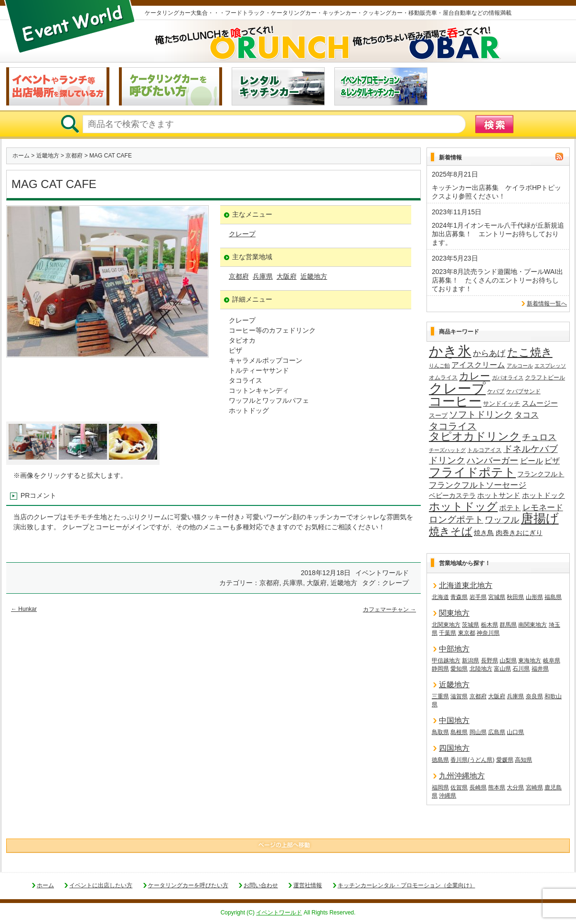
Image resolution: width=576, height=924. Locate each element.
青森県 (459, 597)
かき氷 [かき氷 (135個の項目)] (450, 352)
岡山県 (478, 732)
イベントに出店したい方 (101, 885)
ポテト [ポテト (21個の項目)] (510, 508)
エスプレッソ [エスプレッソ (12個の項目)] (550, 366)
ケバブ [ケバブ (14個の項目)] (496, 391)
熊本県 (497, 787)
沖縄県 (448, 796)
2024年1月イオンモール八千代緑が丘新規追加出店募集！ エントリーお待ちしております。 (498, 234)
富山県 (502, 669)
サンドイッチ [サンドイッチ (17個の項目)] (501, 404)
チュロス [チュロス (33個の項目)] (539, 437)
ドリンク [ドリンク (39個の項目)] (447, 460)
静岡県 (440, 669)
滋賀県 (459, 696)
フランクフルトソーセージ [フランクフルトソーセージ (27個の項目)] (478, 485)
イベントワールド (279, 913)
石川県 (521, 669)
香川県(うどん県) (472, 760)
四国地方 (454, 748)
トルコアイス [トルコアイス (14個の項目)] (484, 450)
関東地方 (454, 613)
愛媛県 (505, 760)
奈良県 (534, 696)
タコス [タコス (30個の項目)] (527, 415)
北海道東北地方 (466, 585)
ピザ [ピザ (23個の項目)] (552, 461)
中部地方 (454, 649)
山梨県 (508, 661)
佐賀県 (459, 787)
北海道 (440, 597)
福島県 (553, 597)
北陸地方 (481, 669)
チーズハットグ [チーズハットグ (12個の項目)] (447, 450)
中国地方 (454, 720)
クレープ (242, 234)
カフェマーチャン (389, 609)
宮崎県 (534, 787)
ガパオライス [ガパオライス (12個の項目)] (508, 378)
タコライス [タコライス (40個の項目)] (453, 426)
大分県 (515, 787)
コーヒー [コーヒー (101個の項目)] (455, 402)
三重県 (440, 696)
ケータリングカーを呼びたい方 (188, 885)
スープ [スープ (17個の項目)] (438, 415)
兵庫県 (263, 276)
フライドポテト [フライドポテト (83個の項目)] (472, 472)
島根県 (459, 732)
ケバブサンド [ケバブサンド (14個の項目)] (523, 391)
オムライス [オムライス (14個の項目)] (443, 378)
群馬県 (508, 625)
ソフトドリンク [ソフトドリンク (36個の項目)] (481, 415)
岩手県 (478, 597)
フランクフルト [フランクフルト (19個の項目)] (541, 474)
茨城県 (470, 625)
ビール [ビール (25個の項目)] (532, 461)
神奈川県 (488, 633)
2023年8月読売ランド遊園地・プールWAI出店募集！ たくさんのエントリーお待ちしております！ (497, 280)
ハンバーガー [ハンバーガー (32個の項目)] (492, 461)
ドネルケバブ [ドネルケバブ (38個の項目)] (531, 449)
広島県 (497, 732)
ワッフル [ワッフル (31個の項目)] (502, 520)
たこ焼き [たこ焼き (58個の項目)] (530, 353)
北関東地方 (446, 625)
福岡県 (440, 787)
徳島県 (440, 760)
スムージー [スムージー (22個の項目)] (540, 403)
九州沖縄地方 (462, 776)
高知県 (523, 760)
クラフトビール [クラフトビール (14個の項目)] (545, 378)
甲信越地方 (446, 661)
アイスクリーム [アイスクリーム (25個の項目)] (478, 365)
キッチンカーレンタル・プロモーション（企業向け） (406, 885)
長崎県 (478, 787)
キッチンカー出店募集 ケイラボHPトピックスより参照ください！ (496, 192)
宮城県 (497, 597)
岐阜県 (552, 661)
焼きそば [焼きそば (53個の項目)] (451, 532)
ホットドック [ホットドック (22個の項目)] (544, 495)
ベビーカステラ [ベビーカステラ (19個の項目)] (452, 495)
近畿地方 (48, 156)
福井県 (540, 669)
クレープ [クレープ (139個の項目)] (457, 388)
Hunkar (24, 609)
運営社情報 (308, 885)
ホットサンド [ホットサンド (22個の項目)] (499, 495)
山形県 (534, 597)
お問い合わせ (261, 885)
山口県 (515, 732)
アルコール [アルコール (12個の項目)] (520, 366)
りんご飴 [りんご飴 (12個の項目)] (439, 366)
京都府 (74, 156)
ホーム (21, 156)
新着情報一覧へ (547, 304)
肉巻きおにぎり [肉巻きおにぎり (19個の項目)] (519, 533)
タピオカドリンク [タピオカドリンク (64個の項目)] (475, 437)
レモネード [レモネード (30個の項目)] (543, 507)
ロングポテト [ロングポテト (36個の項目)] (456, 520)
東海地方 (530, 661)
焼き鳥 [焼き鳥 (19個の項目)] (484, 533)
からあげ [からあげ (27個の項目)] (489, 353)
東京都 (467, 633)
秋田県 (515, 597)
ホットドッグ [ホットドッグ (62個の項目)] (463, 507)
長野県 (490, 661)
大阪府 (287, 276)
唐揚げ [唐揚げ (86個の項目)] (540, 519)
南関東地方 (533, 625)
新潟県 (470, 661)
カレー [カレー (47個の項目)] (475, 376)
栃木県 (490, 625)
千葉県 (448, 633)
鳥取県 (440, 732)
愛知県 (459, 669)
